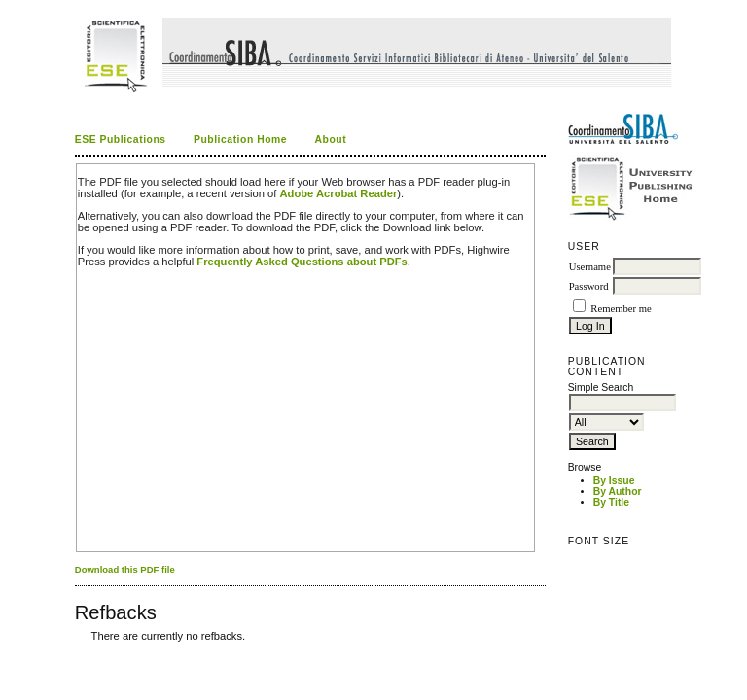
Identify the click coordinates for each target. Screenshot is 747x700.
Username (590, 267)
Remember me (621, 309)
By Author (618, 491)
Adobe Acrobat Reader (339, 193)
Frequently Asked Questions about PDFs (302, 262)
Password (589, 286)
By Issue (614, 481)
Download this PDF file (125, 569)
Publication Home (240, 140)
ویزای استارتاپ (80, 650)
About (331, 140)
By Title (611, 502)
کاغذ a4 (76, 650)
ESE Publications (121, 140)
